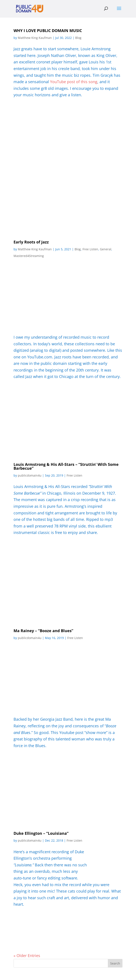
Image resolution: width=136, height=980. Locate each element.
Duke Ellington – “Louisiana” (41, 833)
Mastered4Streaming (29, 256)
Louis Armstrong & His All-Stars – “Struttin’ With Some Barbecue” (66, 466)
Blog (78, 38)
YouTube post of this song (74, 82)
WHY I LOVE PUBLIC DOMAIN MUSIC (48, 31)
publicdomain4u (30, 475)
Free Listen (90, 249)
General (106, 249)
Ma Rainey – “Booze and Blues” (43, 631)
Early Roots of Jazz (31, 242)
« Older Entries (27, 956)
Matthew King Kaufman (35, 38)
